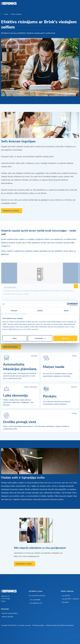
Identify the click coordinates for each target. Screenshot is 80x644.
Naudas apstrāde (8, 617)
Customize (40, 338)
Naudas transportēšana (10, 613)
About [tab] (66, 311)
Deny (15, 338)
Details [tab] (40, 311)
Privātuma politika (38, 625)
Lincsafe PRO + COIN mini (70, 599)
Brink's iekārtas (16, 14)
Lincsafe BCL (66, 596)
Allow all (65, 338)
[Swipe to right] (76, 286)
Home (6, 14)
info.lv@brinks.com (36, 603)
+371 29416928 (35, 600)
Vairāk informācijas (10, 347)
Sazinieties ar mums (11, 211)
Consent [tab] (14, 311)
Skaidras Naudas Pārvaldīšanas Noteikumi (60, 625)
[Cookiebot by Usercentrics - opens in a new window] (68, 304)
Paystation (65, 602)
